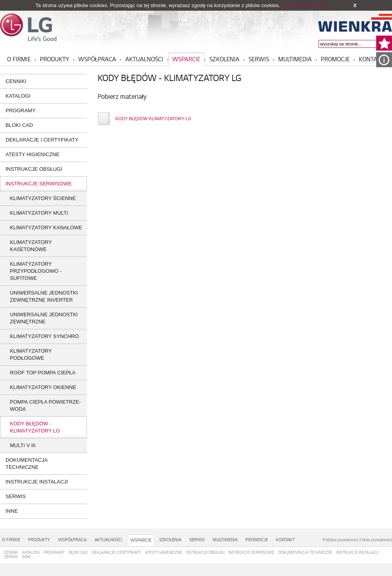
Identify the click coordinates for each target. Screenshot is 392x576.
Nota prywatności (377, 540)
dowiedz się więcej (303, 5)
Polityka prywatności (341, 540)
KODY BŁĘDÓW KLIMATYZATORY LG (153, 119)
